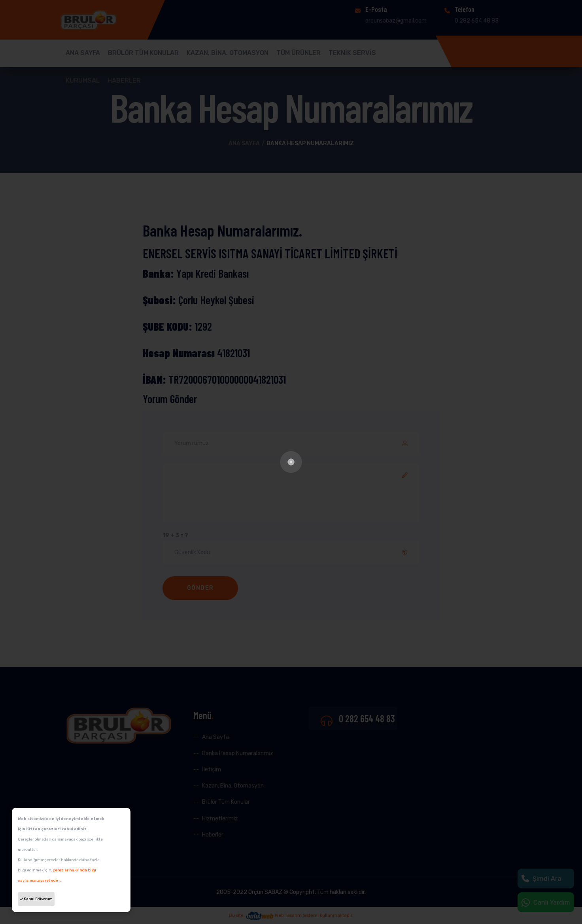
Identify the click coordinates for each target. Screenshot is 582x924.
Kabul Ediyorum (36, 899)
